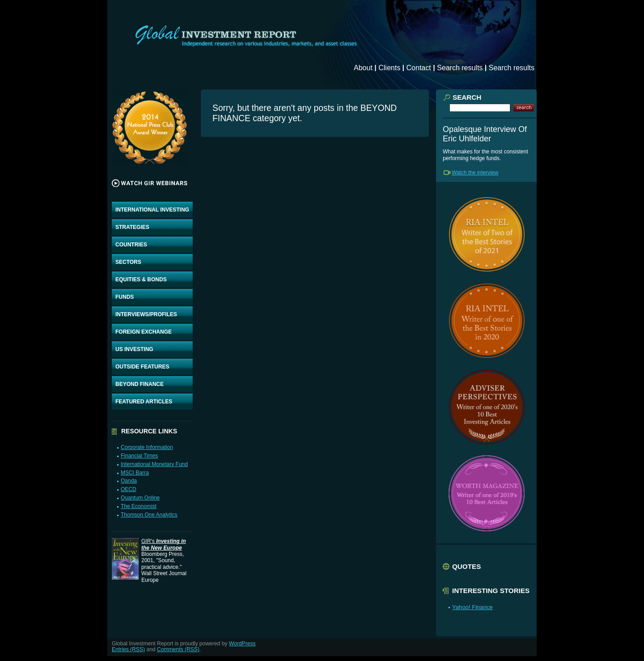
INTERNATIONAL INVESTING (152, 210)
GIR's (164, 544)
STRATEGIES (132, 227)
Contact (419, 68)
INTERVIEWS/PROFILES (146, 314)
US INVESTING (134, 349)
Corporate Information (147, 447)
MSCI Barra (135, 473)
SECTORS (128, 262)
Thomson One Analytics (149, 515)
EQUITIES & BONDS (141, 280)
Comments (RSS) (178, 649)
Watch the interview (475, 173)
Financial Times (139, 456)
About (363, 68)
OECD (129, 489)
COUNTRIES (131, 245)
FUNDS (125, 297)
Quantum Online (140, 498)
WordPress (242, 644)
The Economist (139, 506)
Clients (389, 68)
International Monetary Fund (154, 464)
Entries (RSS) (128, 649)
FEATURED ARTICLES (144, 402)
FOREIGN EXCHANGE (144, 332)
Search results (460, 68)
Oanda (129, 481)
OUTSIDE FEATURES (142, 367)
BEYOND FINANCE (140, 384)
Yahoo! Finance (472, 607)
